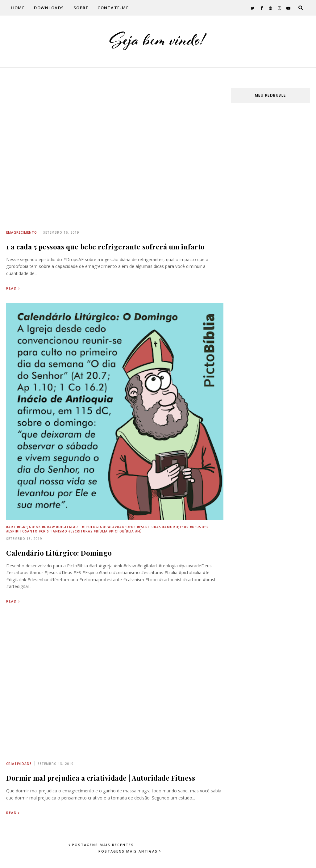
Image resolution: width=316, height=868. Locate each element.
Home (18, 8)
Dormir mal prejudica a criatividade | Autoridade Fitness (101, 778)
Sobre (81, 8)
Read (12, 288)
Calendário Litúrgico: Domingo (59, 553)
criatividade (19, 764)
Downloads (49, 8)
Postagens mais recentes (102, 845)
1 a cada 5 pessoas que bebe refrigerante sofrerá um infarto (106, 247)
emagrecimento (22, 232)
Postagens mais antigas (129, 851)
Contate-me (113, 8)
